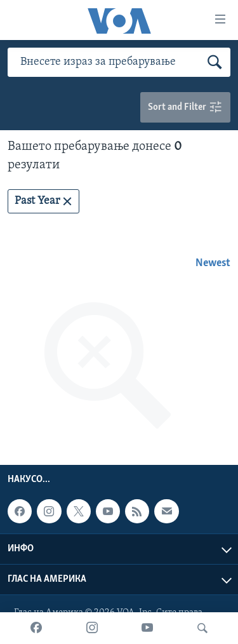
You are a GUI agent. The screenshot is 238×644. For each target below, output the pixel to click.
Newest (213, 263)
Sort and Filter (185, 108)
